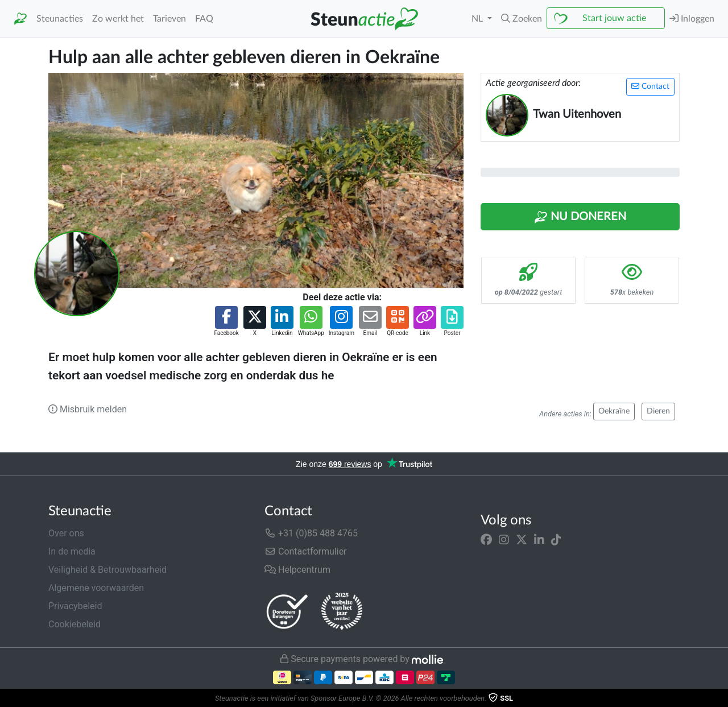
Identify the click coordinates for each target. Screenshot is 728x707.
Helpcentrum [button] (297, 570)
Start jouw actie (614, 18)
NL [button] (478, 19)
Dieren (658, 411)
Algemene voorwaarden (96, 588)
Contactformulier (306, 551)
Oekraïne (614, 411)
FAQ (204, 19)
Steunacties (60, 19)
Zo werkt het (118, 19)
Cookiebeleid (75, 624)
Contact (650, 86)
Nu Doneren (580, 217)
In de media (72, 551)
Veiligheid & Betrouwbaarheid (107, 570)
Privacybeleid (75, 606)
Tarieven (169, 19)
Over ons (66, 533)
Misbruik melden (88, 409)
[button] (522, 19)
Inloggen (692, 18)
